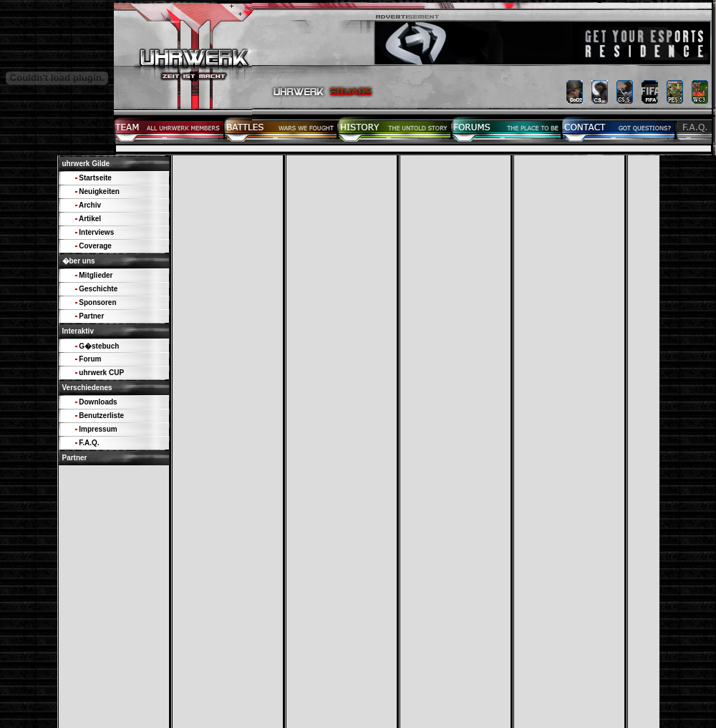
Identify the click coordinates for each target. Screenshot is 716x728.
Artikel (90, 219)
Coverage (95, 246)
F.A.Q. (89, 443)
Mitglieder (96, 275)
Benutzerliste (101, 416)
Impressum (98, 429)
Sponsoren (97, 302)
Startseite (95, 178)
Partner (91, 316)
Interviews (96, 232)
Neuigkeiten (99, 191)
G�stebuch (99, 346)
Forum (90, 359)
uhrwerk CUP (101, 373)
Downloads (98, 402)
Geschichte (98, 289)
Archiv (90, 205)
